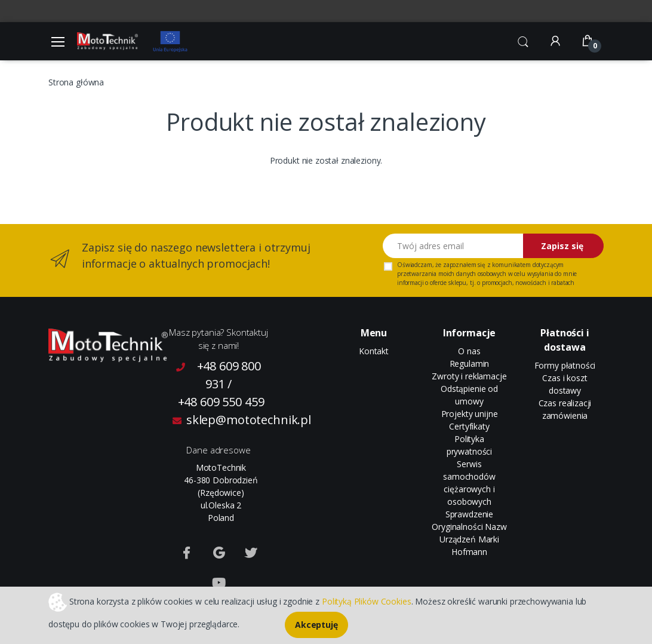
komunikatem (511, 265)
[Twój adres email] (453, 246)
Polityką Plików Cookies (367, 601)
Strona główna (76, 82)
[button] (523, 40)
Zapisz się (562, 246)
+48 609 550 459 (221, 402)
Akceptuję (316, 625)
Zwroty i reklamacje (469, 376)
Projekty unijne (470, 414)
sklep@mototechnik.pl (221, 420)
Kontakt (374, 351)
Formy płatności (565, 365)
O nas (469, 351)
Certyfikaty (469, 426)
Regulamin (470, 364)
